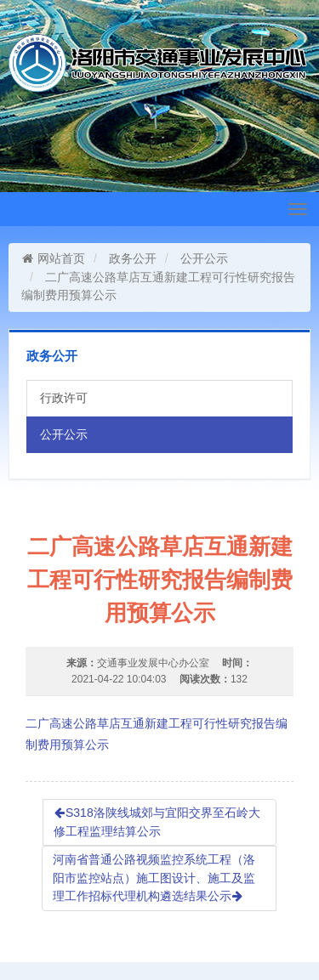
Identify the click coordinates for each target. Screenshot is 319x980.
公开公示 (204, 258)
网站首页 (53, 258)
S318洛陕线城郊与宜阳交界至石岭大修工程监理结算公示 (157, 822)
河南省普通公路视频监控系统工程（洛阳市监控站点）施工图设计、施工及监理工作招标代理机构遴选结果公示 (154, 878)
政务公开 (133, 258)
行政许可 (64, 398)
